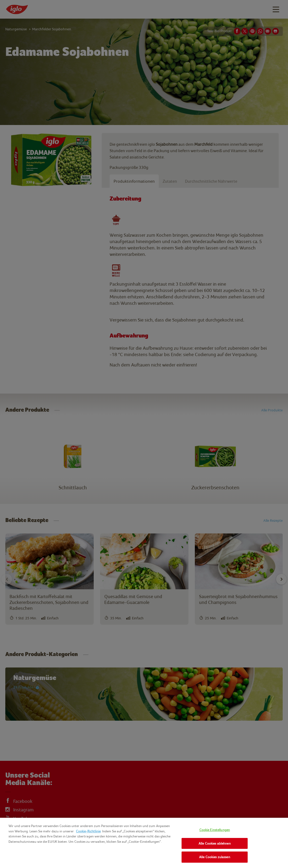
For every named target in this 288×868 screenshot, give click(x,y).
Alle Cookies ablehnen (215, 843)
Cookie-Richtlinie (88, 831)
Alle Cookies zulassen (215, 857)
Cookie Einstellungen (215, 830)
